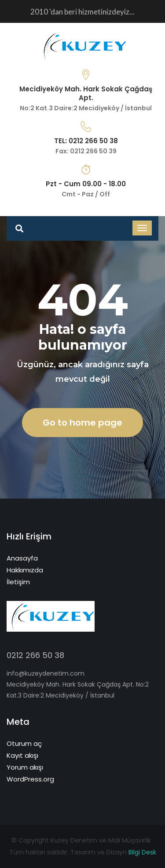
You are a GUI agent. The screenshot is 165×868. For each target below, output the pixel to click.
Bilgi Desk (142, 852)
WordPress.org (30, 779)
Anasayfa (22, 558)
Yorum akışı (25, 767)
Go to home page (82, 423)
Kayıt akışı (22, 755)
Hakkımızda (25, 570)
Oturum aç (24, 743)
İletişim (18, 582)
